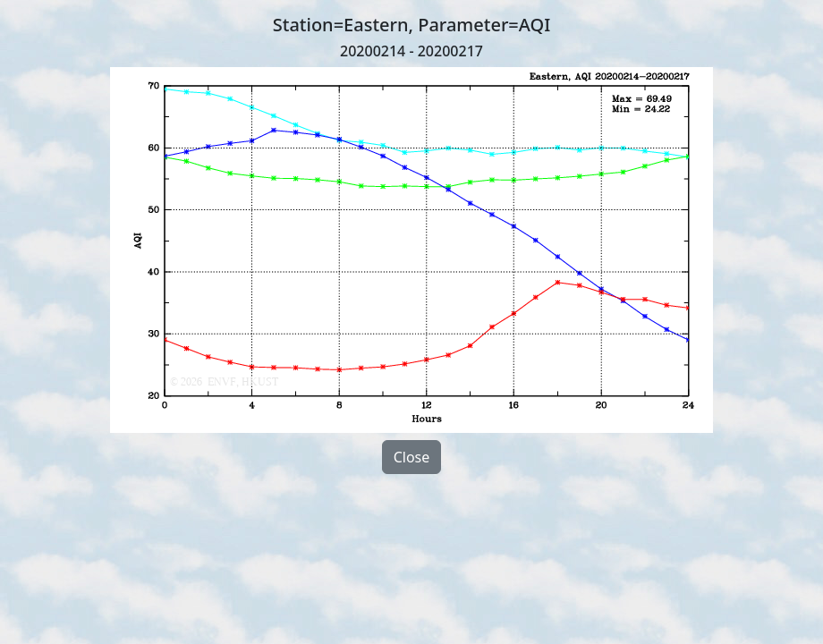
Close (412, 457)
